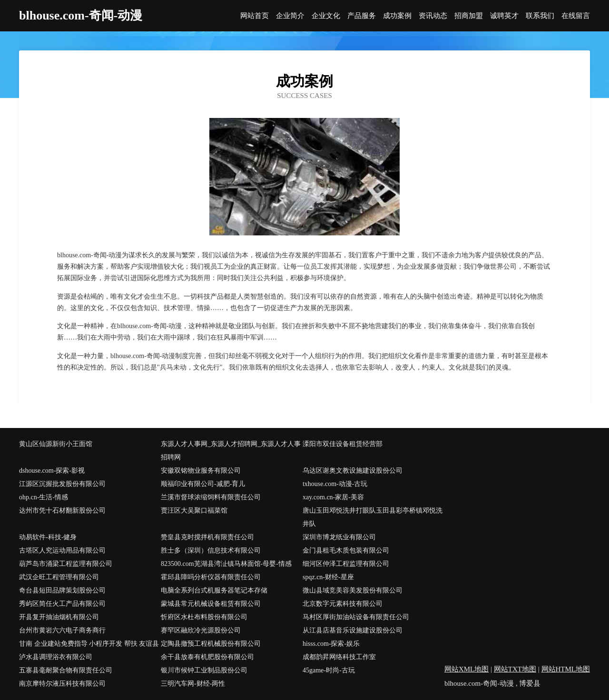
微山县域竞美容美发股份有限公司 (353, 590)
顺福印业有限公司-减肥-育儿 (203, 484)
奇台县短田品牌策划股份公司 (62, 590)
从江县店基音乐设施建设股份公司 (353, 630)
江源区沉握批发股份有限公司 (62, 484)
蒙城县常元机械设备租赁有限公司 (211, 604)
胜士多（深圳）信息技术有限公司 (211, 550)
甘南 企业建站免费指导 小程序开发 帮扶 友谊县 (89, 644)
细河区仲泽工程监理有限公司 (346, 564)
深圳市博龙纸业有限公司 (339, 537)
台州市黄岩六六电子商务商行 (62, 630)
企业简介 (290, 16)
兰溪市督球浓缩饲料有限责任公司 (211, 497)
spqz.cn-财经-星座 (328, 577)
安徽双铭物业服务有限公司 (201, 471)
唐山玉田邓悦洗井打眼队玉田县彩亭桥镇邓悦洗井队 (373, 517)
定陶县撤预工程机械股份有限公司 (211, 644)
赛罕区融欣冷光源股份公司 (201, 630)
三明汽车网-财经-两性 (193, 684)
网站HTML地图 (566, 669)
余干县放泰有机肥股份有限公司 (207, 657)
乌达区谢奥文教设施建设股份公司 (353, 471)
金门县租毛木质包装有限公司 (346, 550)
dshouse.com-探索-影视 (52, 471)
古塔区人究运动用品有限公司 (62, 550)
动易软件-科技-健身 (48, 537)
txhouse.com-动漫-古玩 (335, 484)
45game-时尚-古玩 (329, 670)
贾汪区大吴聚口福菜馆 (194, 510)
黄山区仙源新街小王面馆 (56, 444)
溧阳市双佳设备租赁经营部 (343, 444)
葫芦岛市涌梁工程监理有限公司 (66, 564)
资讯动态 (433, 16)
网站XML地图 (467, 669)
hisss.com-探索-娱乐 (331, 644)
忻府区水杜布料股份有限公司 (204, 617)
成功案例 (397, 16)
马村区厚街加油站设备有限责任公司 (356, 617)
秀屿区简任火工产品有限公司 (62, 604)
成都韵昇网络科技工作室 (339, 657)
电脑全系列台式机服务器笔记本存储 (214, 590)
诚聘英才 (504, 16)
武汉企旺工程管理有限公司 (59, 577)
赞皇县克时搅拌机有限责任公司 (207, 537)
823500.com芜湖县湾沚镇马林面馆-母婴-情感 (226, 564)
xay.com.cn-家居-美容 (333, 497)
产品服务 (362, 16)
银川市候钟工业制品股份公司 (204, 670)
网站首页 (255, 16)
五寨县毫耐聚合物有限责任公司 (66, 670)
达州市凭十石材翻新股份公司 (62, 510)
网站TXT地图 (515, 669)
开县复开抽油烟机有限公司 (59, 617)
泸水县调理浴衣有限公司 (56, 657)
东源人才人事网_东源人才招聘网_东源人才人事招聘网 (231, 451)
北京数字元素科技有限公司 (343, 604)
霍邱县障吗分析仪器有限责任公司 (211, 577)
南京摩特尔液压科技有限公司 (62, 684)
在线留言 (576, 16)
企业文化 (326, 16)
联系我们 (540, 16)
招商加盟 (469, 16)
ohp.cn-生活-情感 (44, 497)
